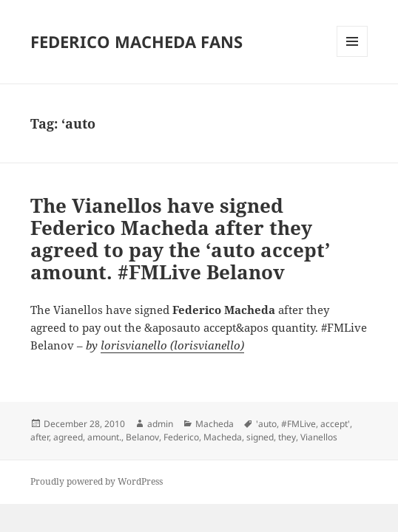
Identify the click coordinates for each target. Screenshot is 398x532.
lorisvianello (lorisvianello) (172, 345)
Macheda (215, 424)
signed (260, 437)
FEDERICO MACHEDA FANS (136, 41)
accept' (335, 424)
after (40, 437)
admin (160, 424)
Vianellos (319, 437)
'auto (266, 424)
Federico (181, 437)
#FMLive (298, 424)
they (287, 437)
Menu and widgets (353, 57)
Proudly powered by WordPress (97, 481)
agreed (68, 437)
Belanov (142, 437)
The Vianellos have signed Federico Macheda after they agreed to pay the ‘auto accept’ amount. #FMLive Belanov (180, 239)
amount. (104, 437)
